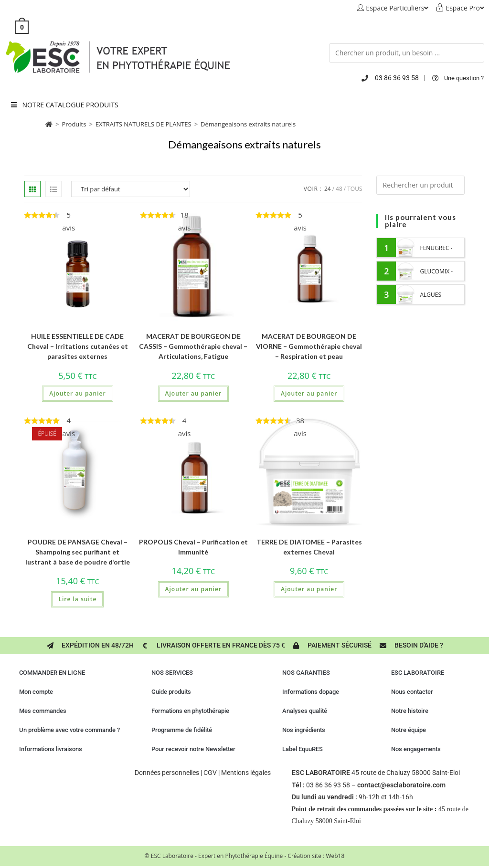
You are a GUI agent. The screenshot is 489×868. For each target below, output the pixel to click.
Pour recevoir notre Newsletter (193, 749)
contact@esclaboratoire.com (401, 785)
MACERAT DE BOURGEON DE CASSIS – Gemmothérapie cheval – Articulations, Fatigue (193, 346)
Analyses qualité (305, 711)
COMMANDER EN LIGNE (52, 673)
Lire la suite (77, 599)
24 (328, 189)
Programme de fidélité (182, 730)
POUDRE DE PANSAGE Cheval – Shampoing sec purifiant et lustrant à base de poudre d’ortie (78, 552)
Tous (355, 189)
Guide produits (171, 692)
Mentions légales (246, 773)
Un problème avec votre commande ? (69, 730)
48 (339, 189)
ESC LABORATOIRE (418, 673)
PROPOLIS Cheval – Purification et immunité (193, 547)
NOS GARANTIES (306, 673)
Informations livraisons (51, 749)
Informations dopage (311, 692)
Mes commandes (43, 711)
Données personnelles (167, 773)
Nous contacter (412, 692)
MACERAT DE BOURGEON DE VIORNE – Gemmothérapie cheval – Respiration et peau (309, 346)
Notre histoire (410, 711)
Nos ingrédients (304, 730)
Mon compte (36, 692)
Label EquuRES (303, 749)
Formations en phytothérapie (190, 711)
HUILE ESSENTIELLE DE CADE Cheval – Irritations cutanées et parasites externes (78, 346)
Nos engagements (416, 749)
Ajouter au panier (77, 393)
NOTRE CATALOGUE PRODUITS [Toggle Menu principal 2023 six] (64, 105)
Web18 (335, 856)
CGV (210, 773)
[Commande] (131, 189)
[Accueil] (49, 124)
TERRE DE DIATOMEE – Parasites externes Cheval (309, 547)
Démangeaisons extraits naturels (248, 124)
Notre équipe (409, 730)
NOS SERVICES (172, 673)
